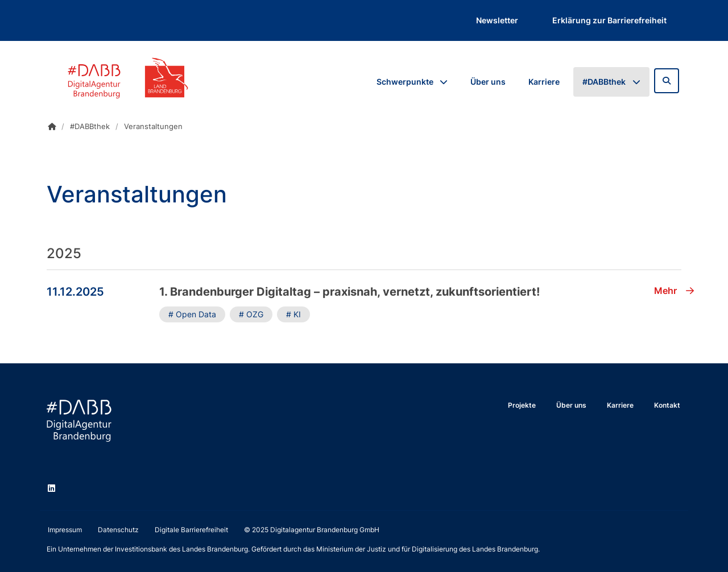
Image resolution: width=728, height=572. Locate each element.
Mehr (674, 291)
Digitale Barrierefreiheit (191, 530)
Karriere (544, 82)
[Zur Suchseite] (667, 81)
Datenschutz (118, 530)
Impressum (65, 530)
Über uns (488, 82)
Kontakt (667, 405)
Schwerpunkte (405, 82)
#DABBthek (604, 82)
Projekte (522, 405)
